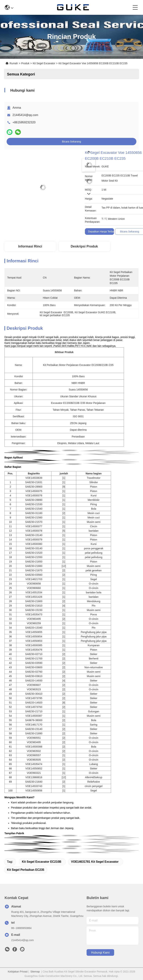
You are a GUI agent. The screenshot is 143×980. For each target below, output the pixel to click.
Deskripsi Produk (84, 246)
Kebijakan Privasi (18, 972)
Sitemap (35, 972)
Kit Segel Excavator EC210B (42, 862)
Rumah (14, 63)
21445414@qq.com (25, 115)
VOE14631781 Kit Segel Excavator (95, 862)
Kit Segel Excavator (44, 63)
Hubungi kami (100, 953)
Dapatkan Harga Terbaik (102, 232)
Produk (25, 63)
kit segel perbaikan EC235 (26, 870)
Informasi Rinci (30, 246)
